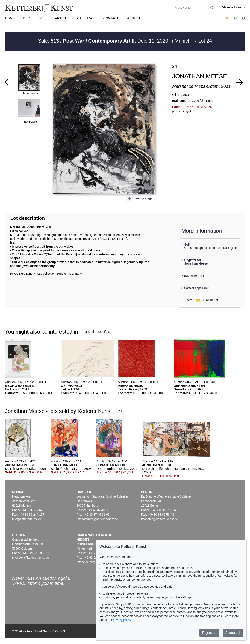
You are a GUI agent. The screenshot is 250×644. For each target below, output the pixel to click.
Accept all (233, 633)
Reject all (209, 633)
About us (135, 18)
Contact (111, 18)
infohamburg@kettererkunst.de (97, 519)
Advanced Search (233, 7)
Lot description (27, 218)
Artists (62, 18)
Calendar (86, 18)
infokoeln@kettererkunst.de (31, 558)
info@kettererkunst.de (27, 519)
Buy (27, 18)
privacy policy (122, 620)
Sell (42, 18)
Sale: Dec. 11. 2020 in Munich (115, 41)
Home (10, 18)
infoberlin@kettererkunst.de (159, 519)
